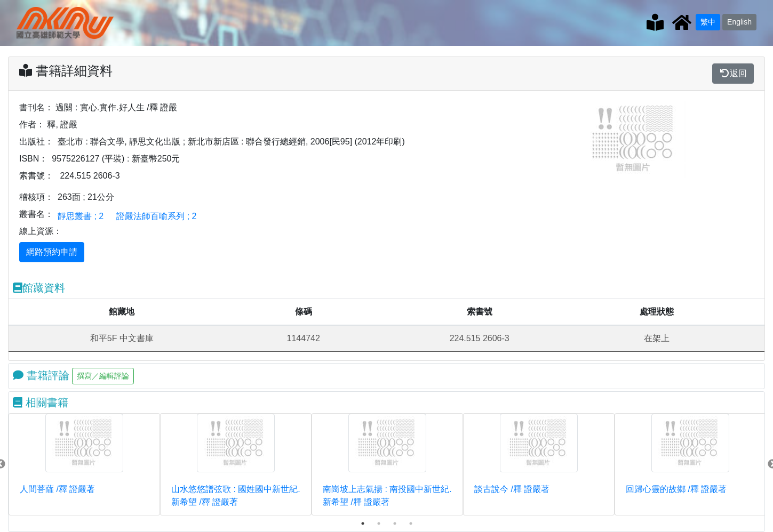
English (739, 22)
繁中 (708, 22)
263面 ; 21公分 (86, 197)
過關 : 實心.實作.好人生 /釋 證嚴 (116, 107)
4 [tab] (411, 523)
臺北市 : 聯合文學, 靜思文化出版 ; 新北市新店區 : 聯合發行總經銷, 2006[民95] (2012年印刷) (231, 142)
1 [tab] (363, 523)
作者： (32, 124)
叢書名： (36, 214)
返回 (733, 73)
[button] (595, 139)
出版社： (36, 142)
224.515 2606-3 (90, 176)
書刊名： (36, 107)
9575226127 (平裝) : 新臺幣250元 (116, 159)
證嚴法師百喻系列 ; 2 (156, 216)
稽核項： (36, 197)
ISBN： (33, 159)
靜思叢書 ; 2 (81, 216)
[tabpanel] (84, 464)
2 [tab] (379, 523)
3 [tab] (395, 523)
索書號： (36, 176)
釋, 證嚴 (62, 124)
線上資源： (41, 231)
